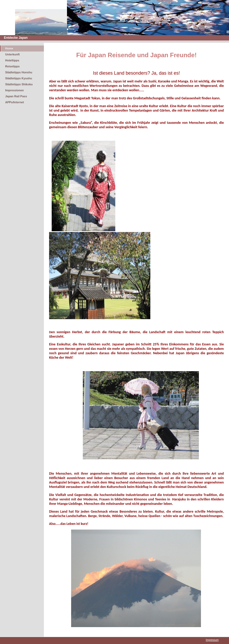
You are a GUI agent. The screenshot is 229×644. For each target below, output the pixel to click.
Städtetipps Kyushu (19, 78)
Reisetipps (12, 66)
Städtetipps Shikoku (19, 84)
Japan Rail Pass (16, 96)
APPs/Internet (15, 102)
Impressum (212, 640)
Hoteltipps (12, 60)
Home (9, 48)
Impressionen (15, 90)
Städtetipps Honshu (19, 72)
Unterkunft (12, 54)
